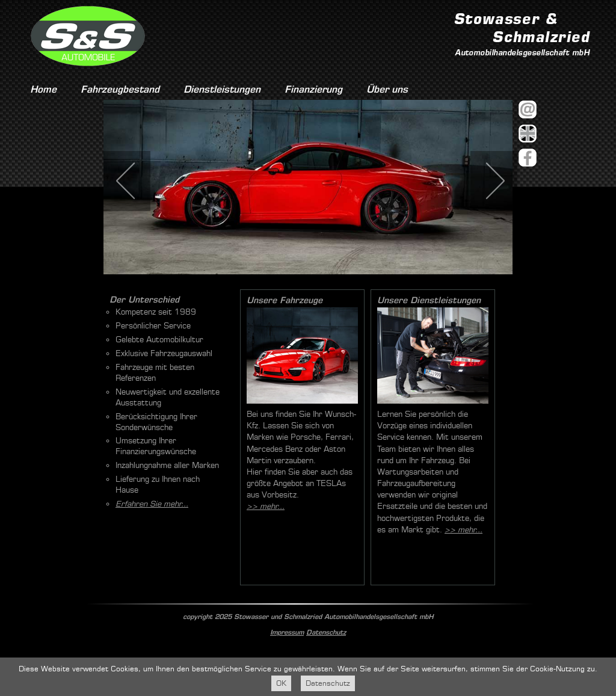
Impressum (287, 632)
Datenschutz (326, 632)
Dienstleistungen (222, 89)
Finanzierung (313, 89)
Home (43, 89)
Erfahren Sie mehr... (152, 504)
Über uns (387, 89)
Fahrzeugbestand (120, 89)
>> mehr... (266, 506)
